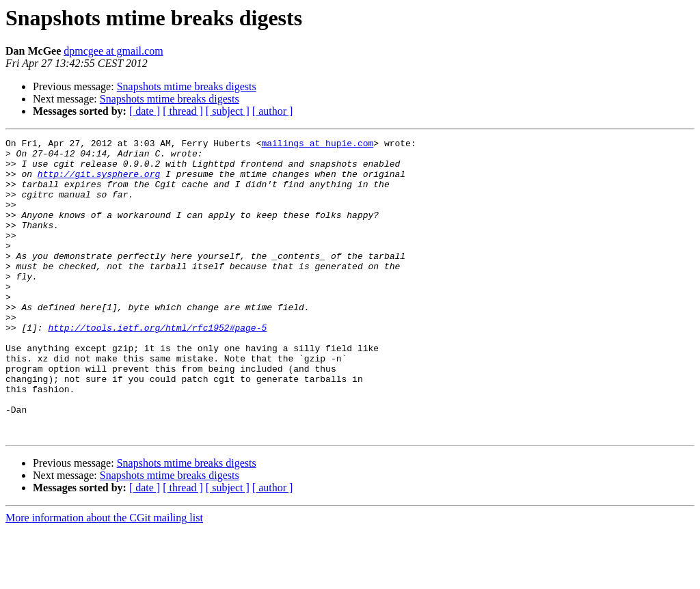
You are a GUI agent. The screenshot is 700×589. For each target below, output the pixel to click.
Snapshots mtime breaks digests (187, 86)
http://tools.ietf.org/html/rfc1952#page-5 (157, 366)
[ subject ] (228, 111)
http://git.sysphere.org (99, 182)
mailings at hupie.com (317, 145)
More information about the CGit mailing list (104, 577)
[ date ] (145, 111)
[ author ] (273, 111)
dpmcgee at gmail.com (113, 51)
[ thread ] (183, 111)
